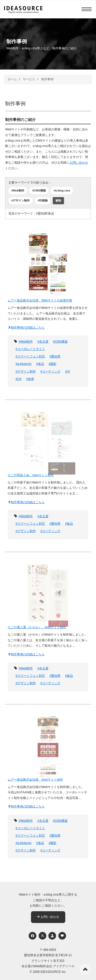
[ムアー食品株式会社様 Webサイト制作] (48, 743)
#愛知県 (55, 356)
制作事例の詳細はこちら (26, 328)
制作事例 (47, 79)
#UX (19, 379)
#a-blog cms (62, 190)
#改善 (30, 379)
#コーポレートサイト (30, 349)
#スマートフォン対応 (30, 356)
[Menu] (87, 9)
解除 (58, 200)
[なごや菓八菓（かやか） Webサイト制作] (48, 591)
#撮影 (53, 364)
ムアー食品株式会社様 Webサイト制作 (35, 780)
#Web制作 (18, 190)
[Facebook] (33, 936)
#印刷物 (43, 200)
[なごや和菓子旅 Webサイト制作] (48, 439)
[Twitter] (42, 936)
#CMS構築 (39, 190)
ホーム (12, 79)
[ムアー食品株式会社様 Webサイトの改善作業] (48, 264)
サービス (29, 79)
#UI (67, 371)
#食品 (40, 364)
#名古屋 (43, 342)
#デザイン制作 (20, 200)
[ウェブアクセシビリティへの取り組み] (62, 936)
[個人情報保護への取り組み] (52, 936)
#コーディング (51, 371)
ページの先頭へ (85, 969)
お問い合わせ (79, 163)
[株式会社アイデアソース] (23, 10)
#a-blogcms (24, 364)
